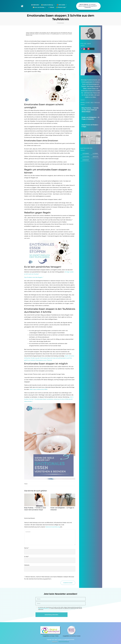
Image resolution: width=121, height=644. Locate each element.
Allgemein (95, 153)
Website (27, 565)
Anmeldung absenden (52, 615)
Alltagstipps (86, 157)
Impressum (55, 641)
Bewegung (95, 157)
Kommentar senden (68, 583)
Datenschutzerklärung (53, 527)
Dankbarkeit (86, 160)
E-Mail (27, 557)
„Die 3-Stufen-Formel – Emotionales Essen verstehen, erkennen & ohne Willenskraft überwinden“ (49, 399)
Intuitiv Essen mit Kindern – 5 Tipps (91, 126)
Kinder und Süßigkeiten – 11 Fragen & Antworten (63, 503)
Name (27, 548)
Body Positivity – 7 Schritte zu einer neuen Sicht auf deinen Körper (37, 503)
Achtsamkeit (86, 153)
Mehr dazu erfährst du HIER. (39, 389)
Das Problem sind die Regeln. (34, 277)
